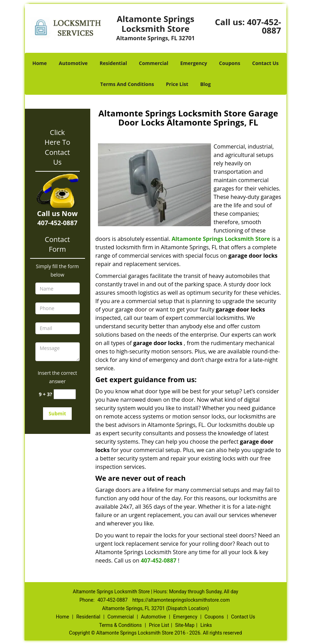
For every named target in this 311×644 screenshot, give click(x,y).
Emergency (194, 63)
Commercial (154, 63)
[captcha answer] (65, 394)
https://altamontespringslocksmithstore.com (181, 600)
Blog (205, 84)
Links (206, 625)
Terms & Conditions (120, 625)
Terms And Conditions (127, 84)
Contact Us (266, 63)
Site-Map (185, 625)
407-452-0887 (264, 26)
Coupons (229, 63)
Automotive (73, 63)
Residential (113, 63)
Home (39, 63)
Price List (177, 84)
